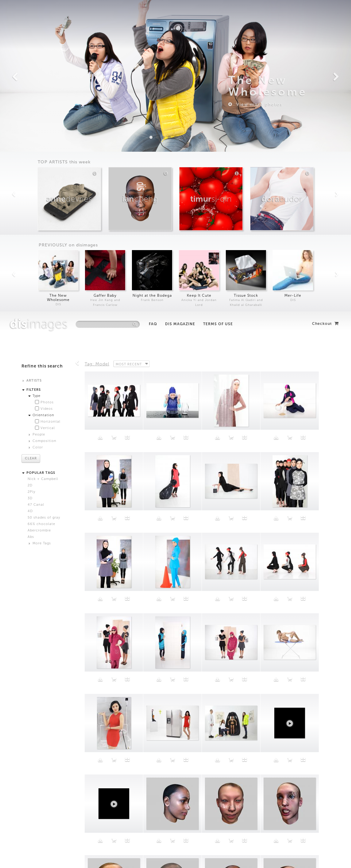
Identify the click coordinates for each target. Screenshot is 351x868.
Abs (31, 225)
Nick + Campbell (43, 168)
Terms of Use (218, 13)
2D (30, 174)
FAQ (153, 13)
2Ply (31, 180)
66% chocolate (41, 213)
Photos (47, 91)
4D (30, 200)
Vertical (48, 117)
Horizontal (50, 110)
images (39, 12)
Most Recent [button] (129, 52)
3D (30, 187)
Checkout (325, 12)
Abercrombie (39, 219)
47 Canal (36, 193)
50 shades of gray (44, 206)
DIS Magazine (180, 13)
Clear (31, 147)
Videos (47, 97)
